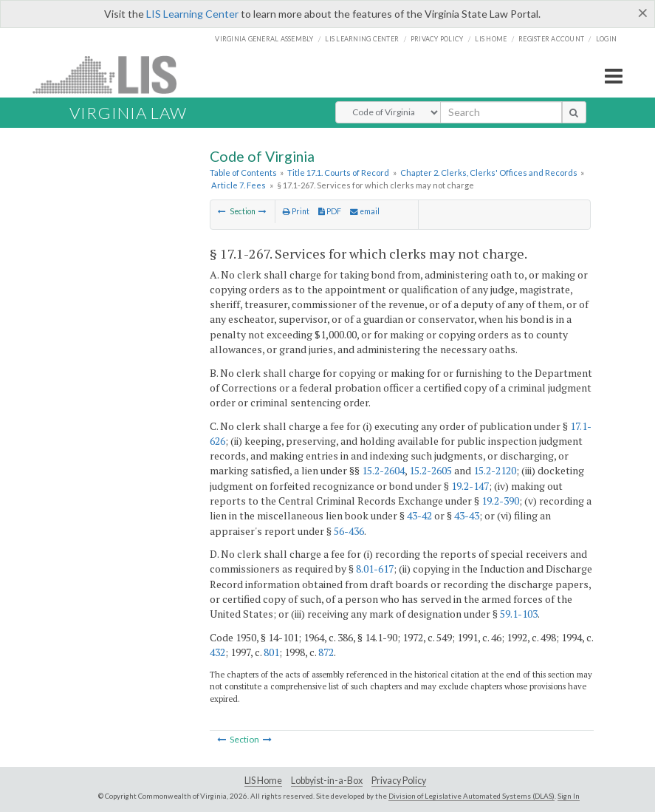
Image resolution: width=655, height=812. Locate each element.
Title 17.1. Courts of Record (338, 173)
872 (326, 652)
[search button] (574, 112)
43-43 (467, 515)
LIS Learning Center (192, 14)
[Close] (643, 13)
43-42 (419, 515)
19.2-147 (470, 486)
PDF (330, 211)
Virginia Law (128, 113)
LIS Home (263, 781)
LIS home (491, 39)
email (365, 211)
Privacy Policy (437, 39)
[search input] (501, 112)
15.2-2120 (495, 470)
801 (271, 652)
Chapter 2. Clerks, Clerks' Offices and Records (489, 173)
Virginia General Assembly (264, 39)
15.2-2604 (383, 470)
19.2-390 (500, 501)
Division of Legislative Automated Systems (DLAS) (471, 796)
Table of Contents (243, 173)
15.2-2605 (431, 470)
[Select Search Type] (388, 112)
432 (217, 652)
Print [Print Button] (296, 211)
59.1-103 (519, 614)
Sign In (569, 796)
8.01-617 (375, 569)
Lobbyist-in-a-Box (327, 781)
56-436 (349, 531)
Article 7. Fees (239, 185)
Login (606, 39)
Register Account (551, 39)
